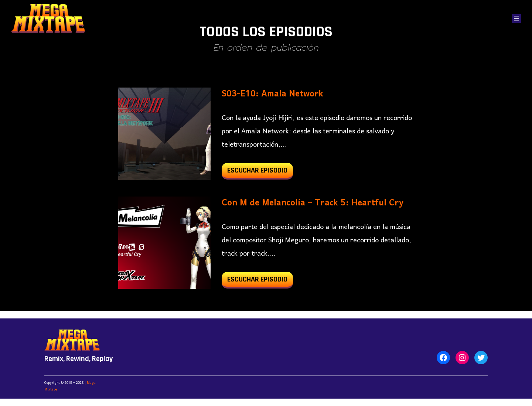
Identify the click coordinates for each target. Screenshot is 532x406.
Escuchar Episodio (260, 172)
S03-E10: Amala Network (272, 94)
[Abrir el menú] (516, 18)
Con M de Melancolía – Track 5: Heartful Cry (313, 203)
